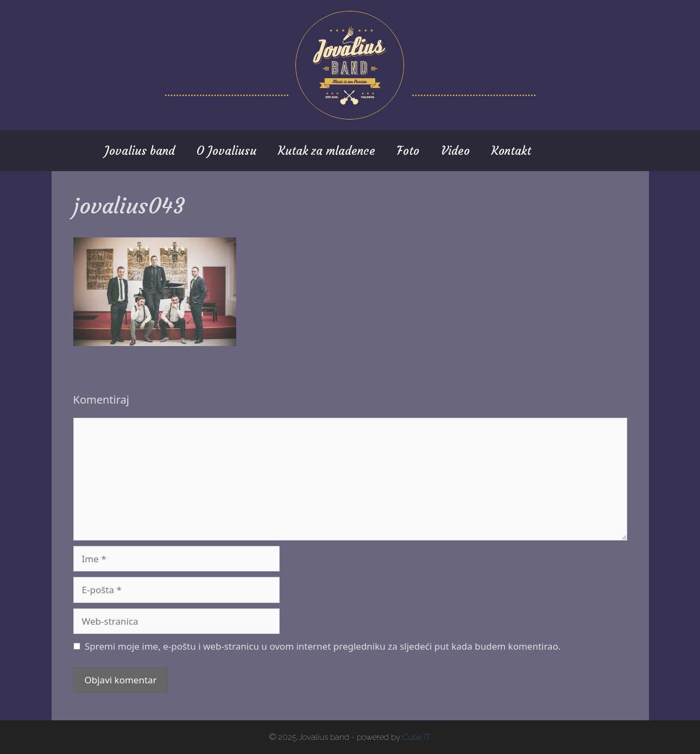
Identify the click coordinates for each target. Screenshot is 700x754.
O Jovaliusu (226, 151)
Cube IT (417, 737)
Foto (408, 151)
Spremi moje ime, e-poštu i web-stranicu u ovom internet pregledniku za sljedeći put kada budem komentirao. (323, 646)
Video (455, 151)
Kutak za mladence (327, 151)
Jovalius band (140, 151)
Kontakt (511, 151)
